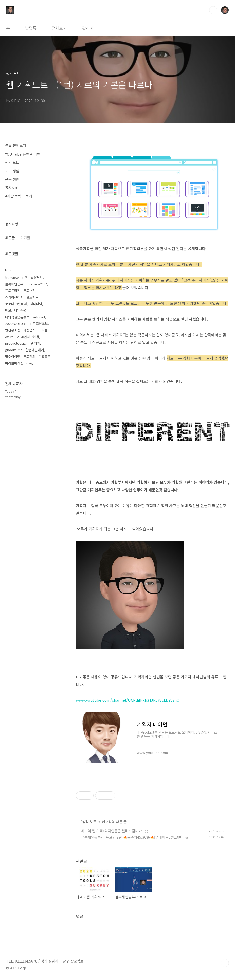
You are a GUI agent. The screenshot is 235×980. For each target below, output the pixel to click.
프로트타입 (13, 291)
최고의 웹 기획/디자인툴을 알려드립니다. (112, 831)
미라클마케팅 (14, 363)
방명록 (31, 28)
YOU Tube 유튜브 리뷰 (23, 154)
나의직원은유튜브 (17, 317)
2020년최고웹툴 (28, 337)
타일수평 (20, 310)
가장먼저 (29, 330)
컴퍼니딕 (36, 304)
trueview (12, 277)
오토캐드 (32, 297)
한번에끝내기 (35, 350)
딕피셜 (43, 330)
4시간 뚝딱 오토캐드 (20, 196)
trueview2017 (37, 284)
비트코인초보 (39, 323)
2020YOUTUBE (16, 323)
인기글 (25, 238)
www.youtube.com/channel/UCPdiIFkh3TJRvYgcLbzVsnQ (128, 700)
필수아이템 (13, 356)
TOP (225, 963)
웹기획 (35, 343)
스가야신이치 (14, 297)
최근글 (10, 238)
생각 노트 (89, 822)
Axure (9, 337)
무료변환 (29, 291)
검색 (213, 10)
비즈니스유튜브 (32, 277)
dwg (30, 363)
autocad (39, 317)
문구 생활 (12, 179)
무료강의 (29, 356)
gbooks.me (14, 350)
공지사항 (12, 188)
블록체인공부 (14, 284)
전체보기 (59, 28)
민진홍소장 (13, 330)
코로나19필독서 (16, 304)
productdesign (16, 343)
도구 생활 (12, 171)
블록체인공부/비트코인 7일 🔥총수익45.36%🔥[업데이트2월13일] (132, 837)
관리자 (88, 28)
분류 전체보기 (15, 145)
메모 (8, 310)
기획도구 (45, 356)
